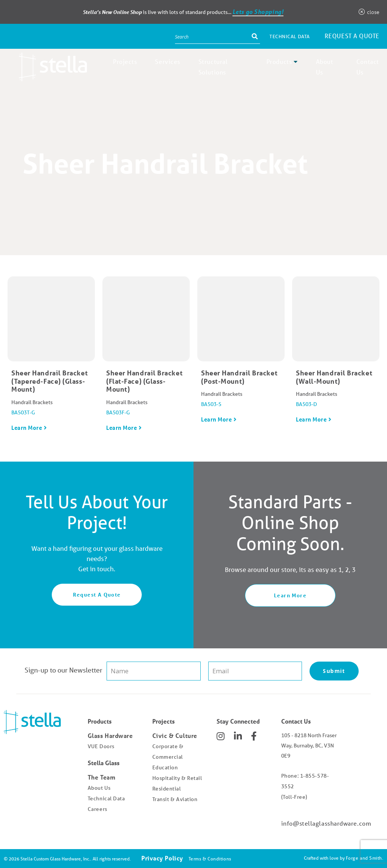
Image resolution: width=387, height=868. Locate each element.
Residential (167, 789)
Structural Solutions (213, 67)
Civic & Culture (175, 735)
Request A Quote (97, 594)
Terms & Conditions (210, 859)
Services (167, 61)
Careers (98, 809)
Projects (125, 61)
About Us (325, 67)
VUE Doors (101, 746)
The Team (101, 777)
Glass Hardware (110, 735)
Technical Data (290, 36)
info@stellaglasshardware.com (326, 823)
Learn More (27, 428)
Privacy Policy (162, 858)
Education (165, 767)
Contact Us (368, 67)
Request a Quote (352, 36)
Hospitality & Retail (177, 778)
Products (279, 61)
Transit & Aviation (175, 799)
